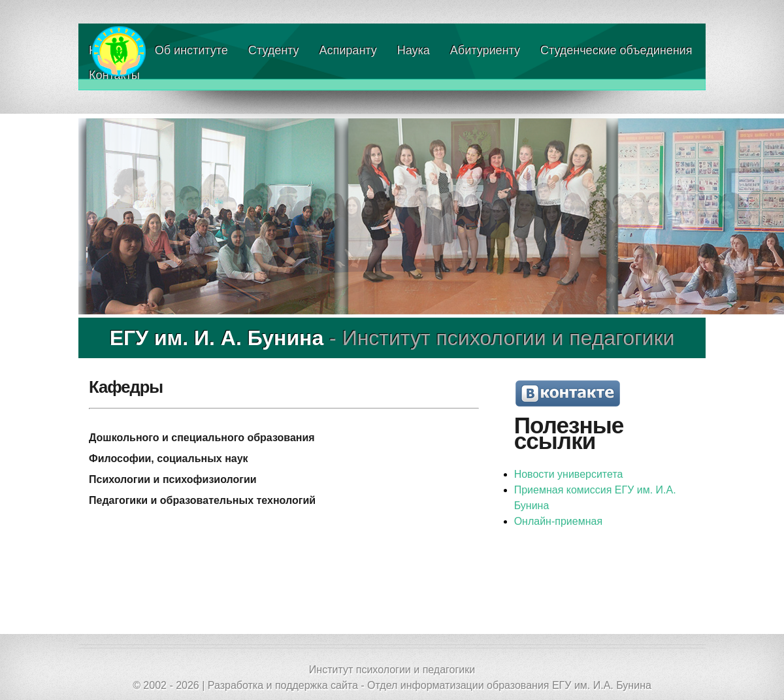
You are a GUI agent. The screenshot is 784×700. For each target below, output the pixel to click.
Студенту (274, 50)
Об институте (191, 50)
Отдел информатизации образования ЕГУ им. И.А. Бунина (509, 685)
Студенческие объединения (616, 50)
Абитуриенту (485, 50)
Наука (414, 50)
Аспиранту (348, 50)
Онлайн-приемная (558, 521)
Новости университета (569, 474)
